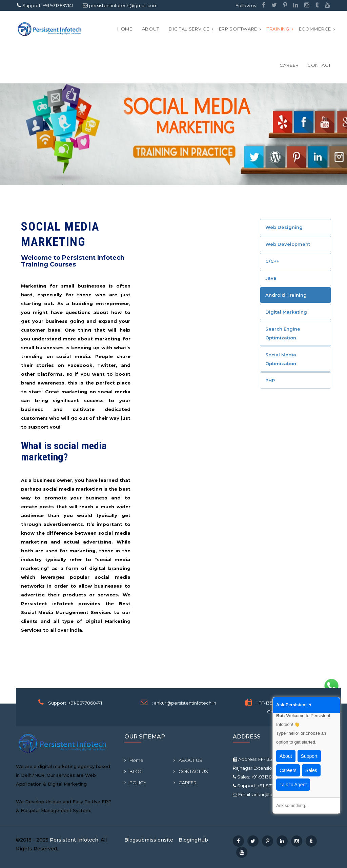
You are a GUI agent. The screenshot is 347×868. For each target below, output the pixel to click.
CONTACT (319, 65)
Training (278, 29)
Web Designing (284, 227)
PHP (270, 380)
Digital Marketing (286, 312)
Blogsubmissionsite (149, 840)
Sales (311, 770)
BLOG (134, 771)
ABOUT (151, 29)
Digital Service (189, 29)
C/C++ (272, 261)
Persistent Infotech (74, 840)
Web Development (288, 244)
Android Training (286, 295)
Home (125, 29)
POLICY (135, 783)
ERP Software (238, 29)
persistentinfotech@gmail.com (123, 5)
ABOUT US (188, 760)
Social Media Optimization (281, 359)
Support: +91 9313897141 (48, 5)
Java (271, 278)
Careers (288, 770)
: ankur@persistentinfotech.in (184, 703)
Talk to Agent (293, 785)
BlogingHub (193, 840)
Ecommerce (315, 29)
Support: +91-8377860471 (75, 703)
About (286, 756)
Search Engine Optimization (283, 333)
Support (309, 756)
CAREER (289, 65)
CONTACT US (191, 771)
